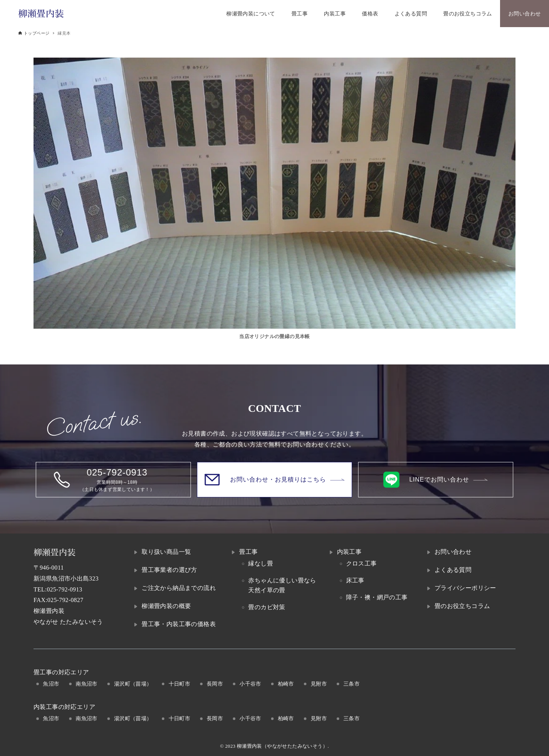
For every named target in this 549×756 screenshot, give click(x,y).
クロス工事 (361, 563)
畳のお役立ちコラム (462, 606)
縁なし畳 (261, 563)
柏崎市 (286, 684)
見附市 (319, 684)
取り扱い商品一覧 (166, 552)
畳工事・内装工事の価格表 (179, 624)
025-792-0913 (65, 589)
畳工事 (248, 552)
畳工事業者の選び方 (169, 570)
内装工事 (349, 552)
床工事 (355, 580)
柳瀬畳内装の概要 (166, 606)
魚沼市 (51, 684)
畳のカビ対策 (267, 607)
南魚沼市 (87, 684)
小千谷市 (250, 684)
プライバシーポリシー (465, 588)
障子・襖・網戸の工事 (377, 597)
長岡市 (215, 684)
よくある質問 (453, 570)
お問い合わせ (453, 552)
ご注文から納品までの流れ (179, 588)
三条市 (352, 684)
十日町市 (180, 684)
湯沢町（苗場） (133, 684)
